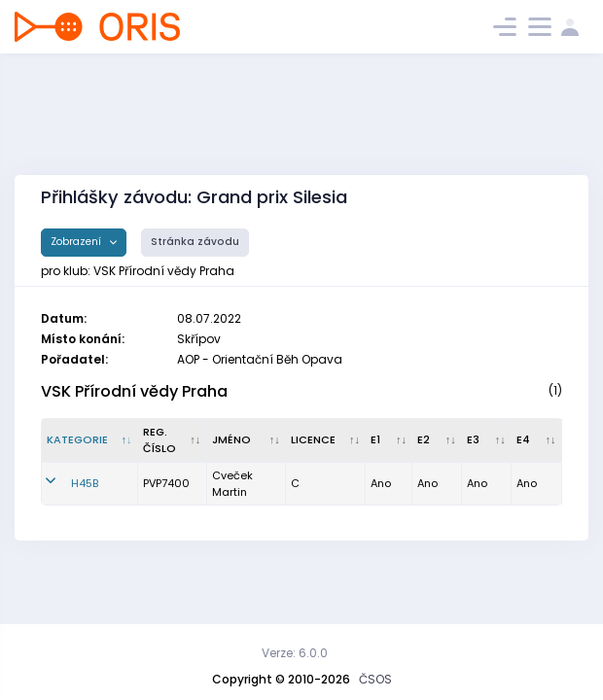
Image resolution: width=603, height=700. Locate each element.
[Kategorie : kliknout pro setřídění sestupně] (90, 440)
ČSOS (375, 679)
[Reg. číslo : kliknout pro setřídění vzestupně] (173, 440)
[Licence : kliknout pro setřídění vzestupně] (326, 440)
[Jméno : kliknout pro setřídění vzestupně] (247, 440)
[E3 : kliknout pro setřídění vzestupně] (487, 440)
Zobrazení (77, 242)
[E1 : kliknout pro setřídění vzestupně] (389, 440)
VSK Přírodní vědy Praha (134, 391)
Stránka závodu (195, 242)
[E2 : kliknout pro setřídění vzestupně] (437, 440)
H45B (85, 483)
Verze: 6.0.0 (295, 653)
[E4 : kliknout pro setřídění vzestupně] (537, 440)
